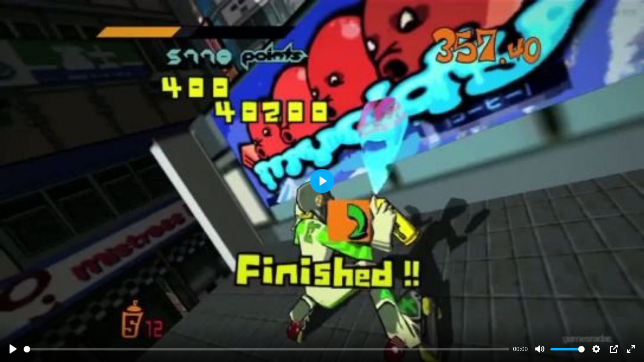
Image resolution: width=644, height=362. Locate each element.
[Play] (13, 349)
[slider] (266, 349)
